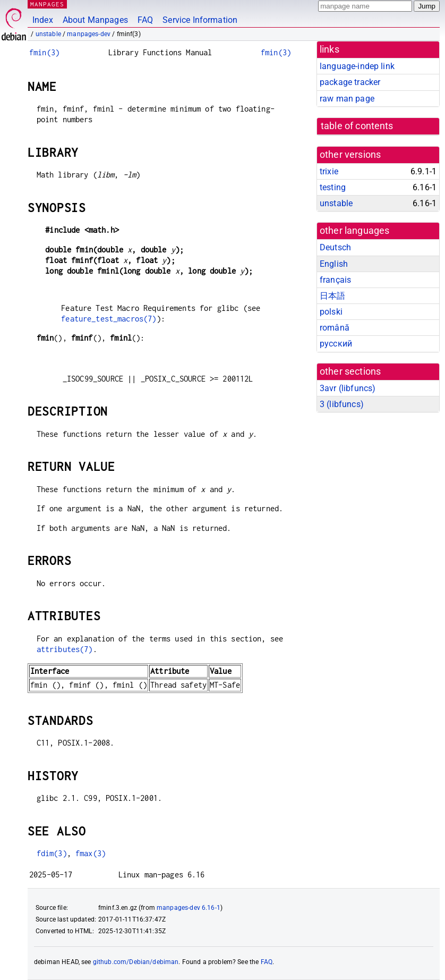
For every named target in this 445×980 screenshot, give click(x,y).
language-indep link (357, 66)
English (334, 264)
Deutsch (335, 247)
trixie (329, 171)
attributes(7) (65, 649)
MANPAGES (47, 4)
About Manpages (95, 20)
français (335, 280)
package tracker (350, 82)
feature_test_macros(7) (109, 319)
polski (331, 312)
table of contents (357, 126)
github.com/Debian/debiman (136, 962)
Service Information (200, 20)
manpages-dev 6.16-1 (189, 908)
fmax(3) (91, 853)
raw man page (347, 99)
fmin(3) (44, 52)
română (335, 328)
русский (336, 344)
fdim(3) (52, 853)
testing (333, 187)
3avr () (348, 388)
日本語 (332, 296)
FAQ (145, 20)
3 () (342, 404)
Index (43, 20)
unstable (48, 34)
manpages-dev (89, 34)
